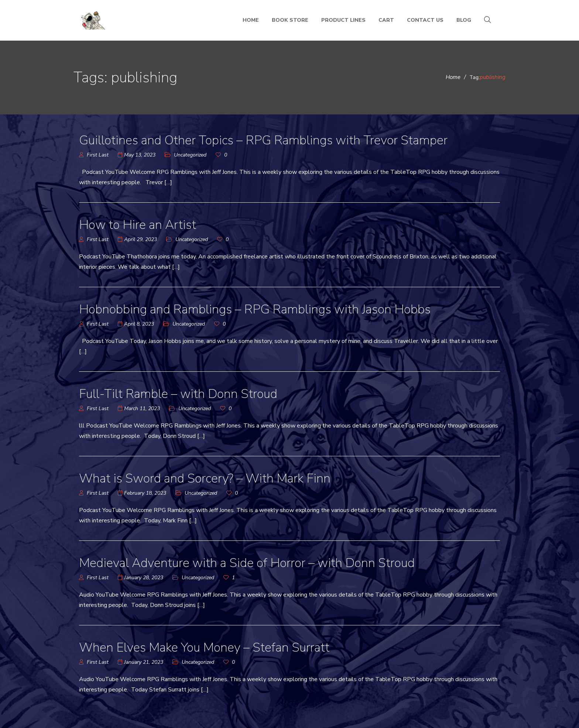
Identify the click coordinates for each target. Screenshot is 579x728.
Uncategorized (190, 155)
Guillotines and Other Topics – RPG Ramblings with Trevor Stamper (263, 140)
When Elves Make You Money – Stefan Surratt (204, 648)
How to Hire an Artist (138, 225)
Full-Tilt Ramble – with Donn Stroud (178, 394)
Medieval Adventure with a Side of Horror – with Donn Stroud (247, 563)
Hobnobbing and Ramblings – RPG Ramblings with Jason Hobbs (255, 309)
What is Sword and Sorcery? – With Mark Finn (205, 478)
